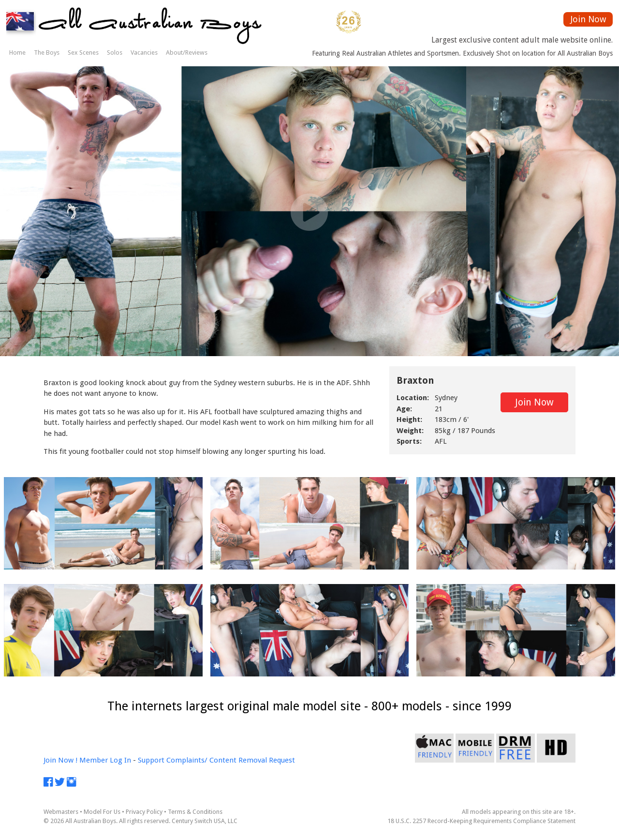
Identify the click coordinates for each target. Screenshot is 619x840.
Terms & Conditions (195, 812)
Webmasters (61, 812)
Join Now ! (60, 760)
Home (17, 52)
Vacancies (144, 52)
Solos (115, 52)
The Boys (47, 52)
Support (151, 760)
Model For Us (102, 812)
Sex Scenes (83, 52)
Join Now (588, 19)
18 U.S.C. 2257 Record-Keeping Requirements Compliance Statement (481, 821)
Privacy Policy (144, 812)
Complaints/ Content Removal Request (231, 760)
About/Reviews (187, 52)
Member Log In (105, 760)
